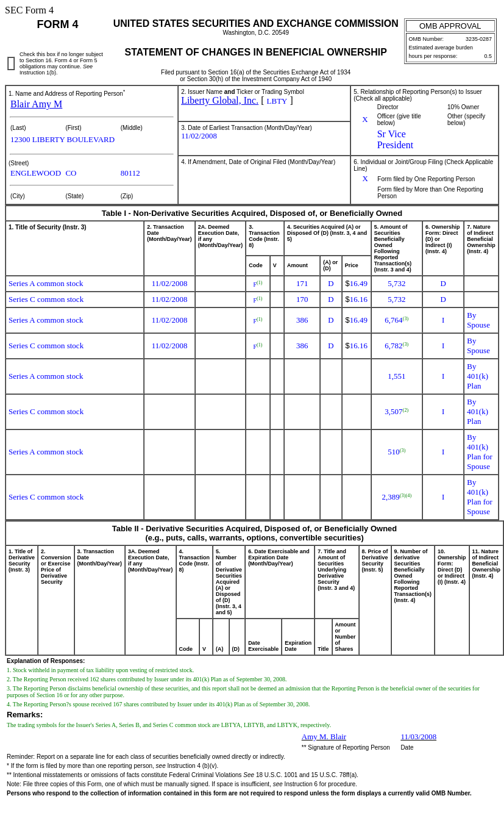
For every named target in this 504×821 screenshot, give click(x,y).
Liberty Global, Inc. (220, 100)
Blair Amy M (36, 104)
